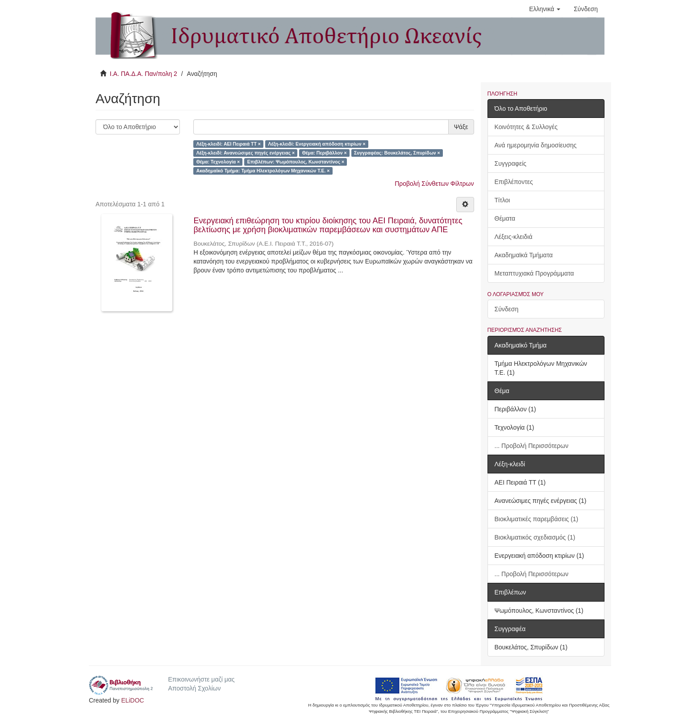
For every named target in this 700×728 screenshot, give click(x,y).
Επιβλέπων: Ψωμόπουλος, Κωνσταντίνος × (296, 162)
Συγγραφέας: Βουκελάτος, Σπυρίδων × (397, 153)
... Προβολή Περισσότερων (532, 446)
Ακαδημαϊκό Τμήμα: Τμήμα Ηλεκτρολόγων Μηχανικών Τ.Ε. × (263, 171)
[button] (545, 9)
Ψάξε (461, 127)
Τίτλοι (502, 200)
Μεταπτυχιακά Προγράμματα (534, 273)
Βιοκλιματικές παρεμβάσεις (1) (537, 519)
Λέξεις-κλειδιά (514, 237)
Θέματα (505, 218)
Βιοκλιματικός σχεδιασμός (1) (535, 537)
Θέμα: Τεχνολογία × (218, 162)
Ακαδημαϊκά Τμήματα (524, 255)
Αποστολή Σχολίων (194, 688)
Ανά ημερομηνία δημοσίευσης (536, 145)
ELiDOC (132, 700)
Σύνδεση (507, 309)
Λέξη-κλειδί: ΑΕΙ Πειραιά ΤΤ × (229, 144)
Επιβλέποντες (514, 182)
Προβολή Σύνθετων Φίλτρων (434, 184)
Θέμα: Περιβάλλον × (325, 153)
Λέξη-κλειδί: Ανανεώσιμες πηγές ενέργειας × (246, 153)
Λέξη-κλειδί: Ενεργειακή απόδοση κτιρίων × (317, 144)
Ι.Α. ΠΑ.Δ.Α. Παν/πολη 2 (144, 74)
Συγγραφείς (511, 163)
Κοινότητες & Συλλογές (526, 127)
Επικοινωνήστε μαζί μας (201, 679)
